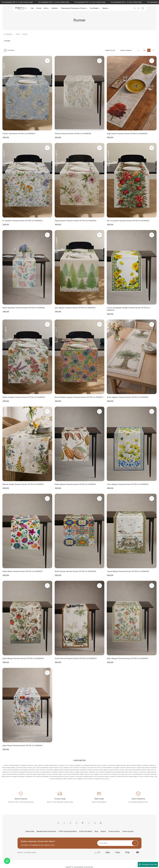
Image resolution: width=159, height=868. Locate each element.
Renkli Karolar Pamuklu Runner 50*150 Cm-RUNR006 (75, 571)
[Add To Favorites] (47, 61)
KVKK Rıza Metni (86, 831)
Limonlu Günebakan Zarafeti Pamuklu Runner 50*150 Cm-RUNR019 (129, 309)
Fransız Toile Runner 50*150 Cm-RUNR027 (19, 134)
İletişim (103, 831)
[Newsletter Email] (118, 843)
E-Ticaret (75, 867)
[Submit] (135, 843)
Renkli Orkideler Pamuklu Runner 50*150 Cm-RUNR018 (24, 397)
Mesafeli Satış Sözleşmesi (46, 831)
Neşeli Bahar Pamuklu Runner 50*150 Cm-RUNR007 (23, 571)
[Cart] (143, 8)
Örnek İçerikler (114, 831)
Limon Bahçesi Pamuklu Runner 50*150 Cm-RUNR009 (128, 484)
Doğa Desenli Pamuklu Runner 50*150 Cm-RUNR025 (127, 134)
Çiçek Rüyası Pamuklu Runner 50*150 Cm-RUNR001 (22, 746)
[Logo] (21, 8)
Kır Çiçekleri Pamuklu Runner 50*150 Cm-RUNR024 (22, 221)
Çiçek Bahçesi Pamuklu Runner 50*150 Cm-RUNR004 (23, 658)
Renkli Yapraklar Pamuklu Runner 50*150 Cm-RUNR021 (24, 308)
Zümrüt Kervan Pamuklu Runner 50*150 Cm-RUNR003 (76, 658)
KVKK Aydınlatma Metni (68, 831)
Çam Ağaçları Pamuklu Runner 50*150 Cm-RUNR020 (75, 308)
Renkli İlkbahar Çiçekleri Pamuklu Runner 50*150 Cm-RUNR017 (79, 397)
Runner (25, 34)
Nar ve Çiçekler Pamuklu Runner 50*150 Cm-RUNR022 (128, 221)
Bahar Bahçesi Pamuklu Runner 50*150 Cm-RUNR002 (128, 658)
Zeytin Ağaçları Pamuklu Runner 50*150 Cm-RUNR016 (128, 397)
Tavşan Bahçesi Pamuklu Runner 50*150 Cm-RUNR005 (128, 571)
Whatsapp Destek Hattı (148, 864)
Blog (96, 831)
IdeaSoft (68, 867)
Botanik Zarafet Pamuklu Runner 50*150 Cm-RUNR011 (23, 484)
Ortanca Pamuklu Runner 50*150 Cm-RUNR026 (73, 134)
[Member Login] (139, 8)
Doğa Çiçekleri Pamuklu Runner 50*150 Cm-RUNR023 (75, 221)
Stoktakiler (11, 50)
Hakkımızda (30, 831)
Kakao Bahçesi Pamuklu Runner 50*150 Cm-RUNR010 (75, 484)
